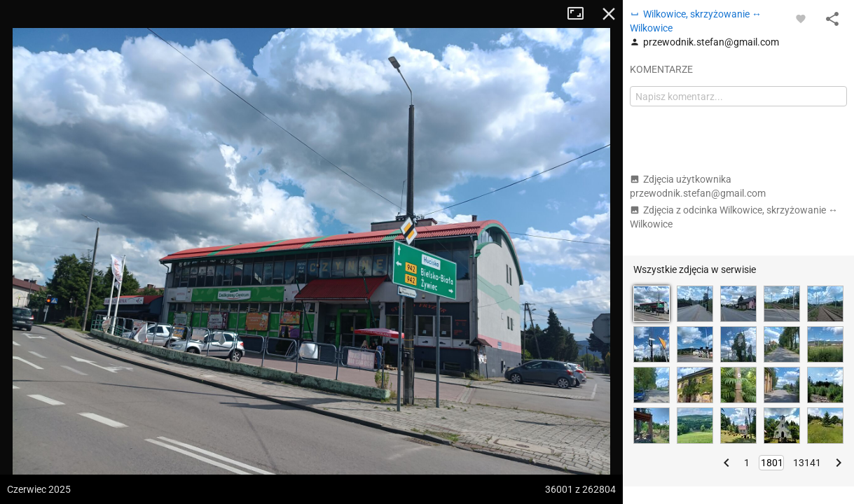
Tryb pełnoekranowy (581, 14)
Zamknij (609, 14)
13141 (807, 463)
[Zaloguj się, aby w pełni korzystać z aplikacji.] (801, 18)
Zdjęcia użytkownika (698, 186)
